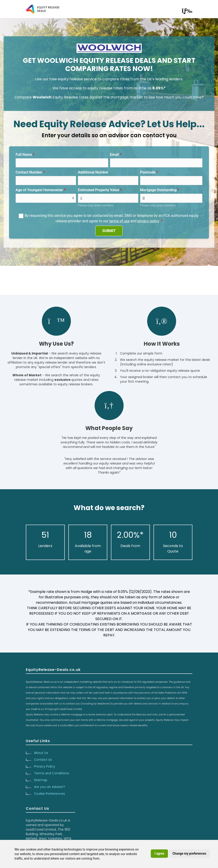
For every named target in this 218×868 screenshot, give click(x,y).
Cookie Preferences (49, 794)
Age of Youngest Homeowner (39, 190)
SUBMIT (109, 231)
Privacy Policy (45, 766)
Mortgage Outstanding (158, 190)
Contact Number (29, 172)
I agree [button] (159, 853)
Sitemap (41, 780)
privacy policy (148, 221)
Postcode (148, 172)
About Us (41, 753)
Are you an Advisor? (49, 787)
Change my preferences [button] (189, 853)
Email (115, 155)
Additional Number (93, 172)
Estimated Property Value (98, 190)
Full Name (24, 155)
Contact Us (43, 760)
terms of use (120, 221)
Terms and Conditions (52, 773)
